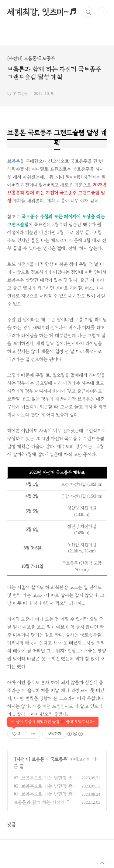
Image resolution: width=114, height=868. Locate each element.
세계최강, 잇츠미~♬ (42, 12)
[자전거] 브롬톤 (30, 759)
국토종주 (59, 759)
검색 (88, 12)
